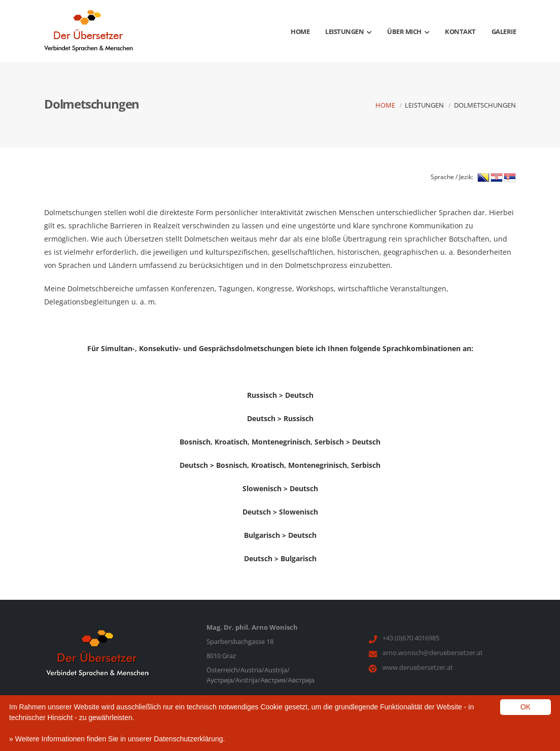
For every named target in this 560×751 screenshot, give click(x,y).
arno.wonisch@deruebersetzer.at (433, 653)
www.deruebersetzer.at (418, 667)
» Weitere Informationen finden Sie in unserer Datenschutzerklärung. (117, 739)
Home (300, 31)
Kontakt (460, 31)
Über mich (408, 31)
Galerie (504, 31)
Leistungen (348, 31)
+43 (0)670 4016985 (411, 638)
